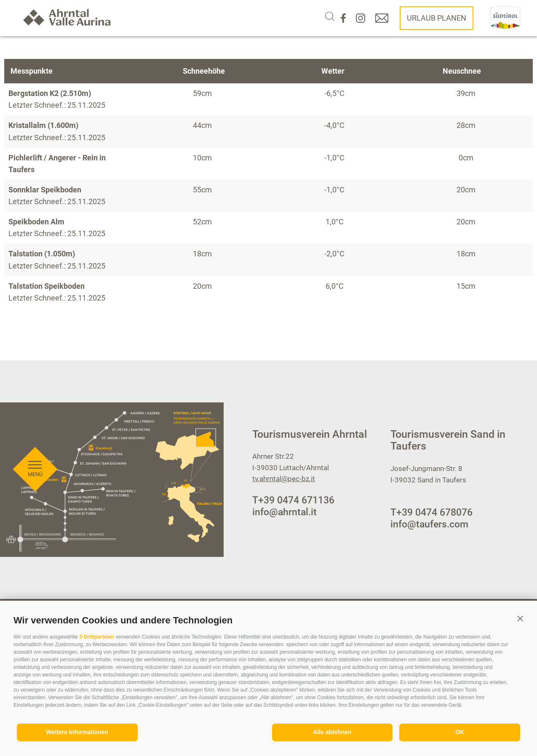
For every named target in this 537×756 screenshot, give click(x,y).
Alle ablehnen (332, 732)
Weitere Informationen (77, 732)
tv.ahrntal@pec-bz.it (284, 479)
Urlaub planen (437, 18)
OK (460, 732)
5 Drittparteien (97, 637)
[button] (520, 618)
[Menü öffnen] (35, 375)
